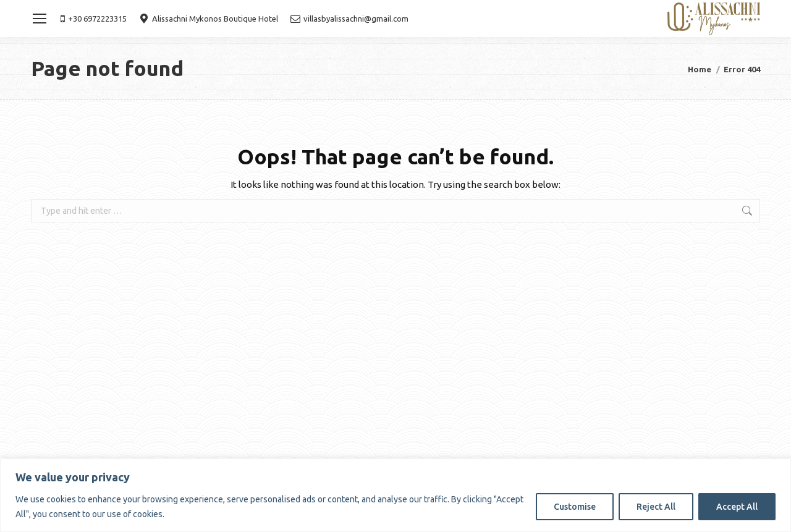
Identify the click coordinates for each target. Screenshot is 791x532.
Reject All (656, 507)
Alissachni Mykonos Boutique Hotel (209, 19)
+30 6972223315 (94, 19)
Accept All (737, 507)
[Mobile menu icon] (40, 19)
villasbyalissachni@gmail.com (349, 19)
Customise (575, 507)
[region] (395, 495)
